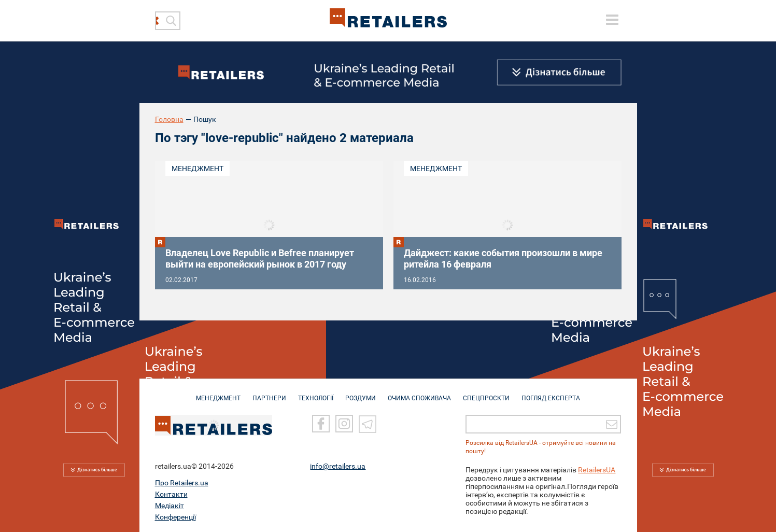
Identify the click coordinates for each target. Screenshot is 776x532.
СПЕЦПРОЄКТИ (486, 393)
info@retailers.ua (338, 465)
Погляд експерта (551, 393)
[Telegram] (368, 423)
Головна (169, 119)
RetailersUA (597, 469)
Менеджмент (197, 169)
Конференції (175, 516)
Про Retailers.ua (182, 482)
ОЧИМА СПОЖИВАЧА (419, 393)
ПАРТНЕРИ (269, 393)
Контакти (171, 493)
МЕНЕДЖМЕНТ (218, 393)
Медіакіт (170, 505)
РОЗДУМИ (361, 393)
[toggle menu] (612, 20)
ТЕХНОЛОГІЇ (316, 393)
